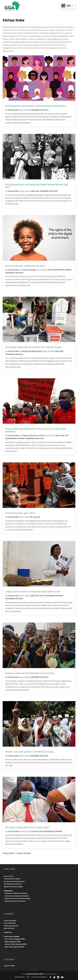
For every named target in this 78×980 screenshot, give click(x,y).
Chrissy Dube (13, 110)
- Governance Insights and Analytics (16, 896)
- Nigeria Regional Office (12, 942)
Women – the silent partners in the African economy (30, 752)
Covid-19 (34, 832)
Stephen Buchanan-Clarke (33, 436)
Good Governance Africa (35, 974)
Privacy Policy (20, 977)
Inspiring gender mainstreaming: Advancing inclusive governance (36, 106)
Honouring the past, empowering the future (26, 266)
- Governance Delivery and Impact (16, 893)
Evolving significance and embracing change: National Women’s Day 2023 (37, 186)
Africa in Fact (8, 876)
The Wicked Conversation (13, 884)
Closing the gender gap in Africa (21, 513)
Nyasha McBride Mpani (32, 351)
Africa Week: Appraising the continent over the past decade (33, 347)
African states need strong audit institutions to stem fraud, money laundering (36, 430)
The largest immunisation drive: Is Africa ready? (28, 828)
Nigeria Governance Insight (13, 887)
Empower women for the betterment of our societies (30, 673)
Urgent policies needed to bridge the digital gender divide (33, 592)
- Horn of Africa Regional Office (15, 939)
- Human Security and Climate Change (17, 899)
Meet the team (9, 928)
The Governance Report (12, 879)
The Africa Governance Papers (14, 882)
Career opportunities (11, 926)
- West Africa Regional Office (14, 947)
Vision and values (10, 921)
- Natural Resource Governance (15, 901)
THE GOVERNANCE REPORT (59, 270)
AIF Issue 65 (35, 517)
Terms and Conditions (39, 977)
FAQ (28, 977)
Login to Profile (9, 966)
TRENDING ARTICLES (39, 110)
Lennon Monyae (29, 270)
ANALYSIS (35, 191)
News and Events (10, 923)
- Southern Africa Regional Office (15, 944)
